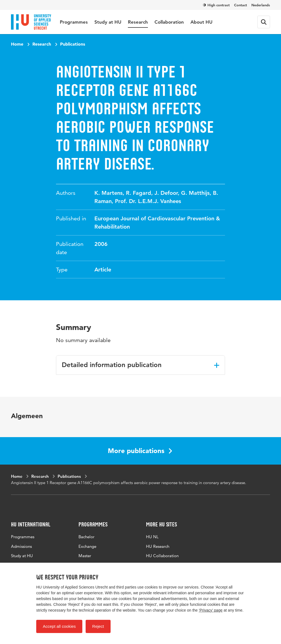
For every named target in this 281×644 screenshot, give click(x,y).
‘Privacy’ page (211, 610)
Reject (98, 626)
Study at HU (108, 22)
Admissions (21, 546)
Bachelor (86, 537)
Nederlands (261, 5)
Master (85, 556)
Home (17, 44)
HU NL (152, 537)
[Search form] (264, 22)
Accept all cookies (59, 626)
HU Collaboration (162, 556)
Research (138, 22)
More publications (140, 451)
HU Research (158, 546)
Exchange (87, 546)
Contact (241, 5)
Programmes (74, 22)
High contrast (216, 5)
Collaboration (169, 22)
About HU (201, 22)
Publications (73, 44)
